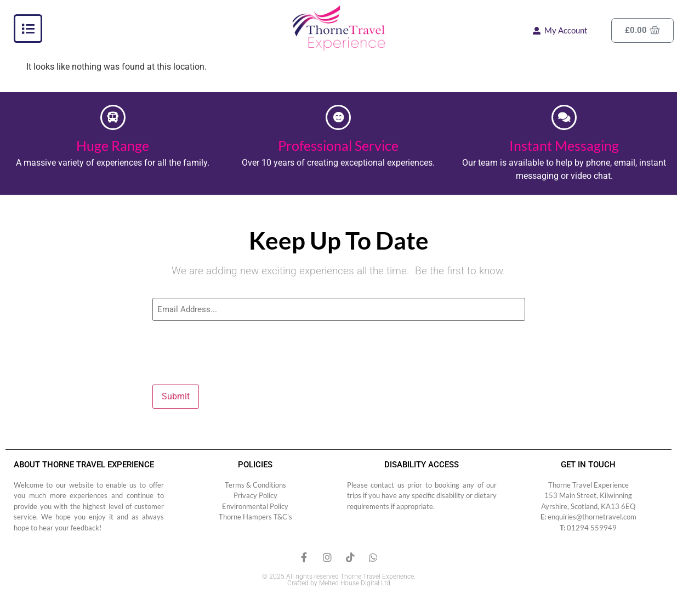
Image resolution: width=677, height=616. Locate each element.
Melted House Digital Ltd (355, 581)
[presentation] (236, 350)
